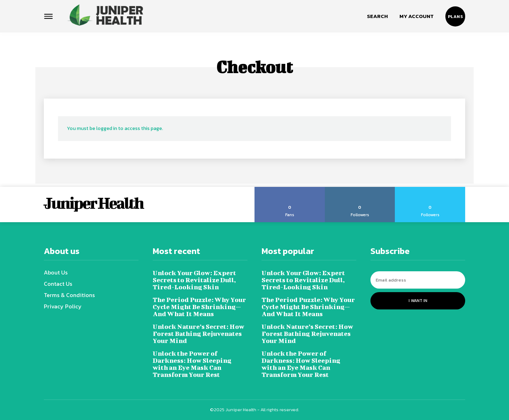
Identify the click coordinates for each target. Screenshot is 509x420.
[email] (418, 280)
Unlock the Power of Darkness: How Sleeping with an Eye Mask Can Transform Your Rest (192, 364)
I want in (418, 301)
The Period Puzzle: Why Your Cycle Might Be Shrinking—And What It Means (199, 307)
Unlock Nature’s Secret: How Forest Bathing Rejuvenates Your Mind (198, 334)
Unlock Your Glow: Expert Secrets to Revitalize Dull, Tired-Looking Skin (194, 280)
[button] (377, 16)
